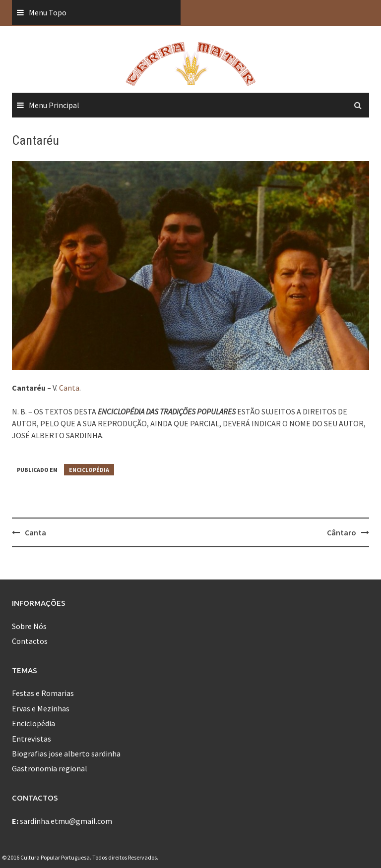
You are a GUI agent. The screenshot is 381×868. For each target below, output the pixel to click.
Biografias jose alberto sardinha (66, 753)
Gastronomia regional (50, 768)
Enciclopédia (89, 470)
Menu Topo (48, 12)
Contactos (30, 641)
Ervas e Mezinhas (41, 708)
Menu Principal (54, 105)
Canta (69, 388)
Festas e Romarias (43, 693)
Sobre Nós (29, 626)
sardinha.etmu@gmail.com (66, 821)
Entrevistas (32, 739)
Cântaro (342, 532)
